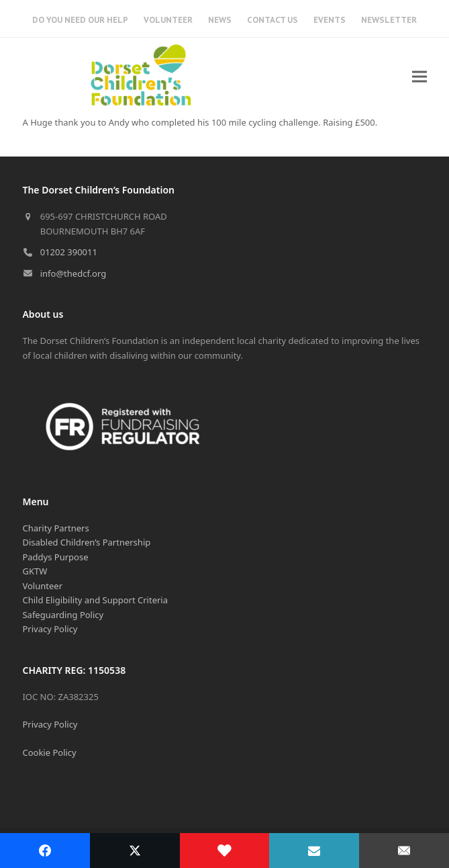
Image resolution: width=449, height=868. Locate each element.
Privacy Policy (50, 629)
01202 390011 (69, 252)
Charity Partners (55, 528)
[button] (419, 76)
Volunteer (42, 586)
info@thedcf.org (73, 273)
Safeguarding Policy (63, 615)
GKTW (35, 571)
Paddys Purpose (55, 557)
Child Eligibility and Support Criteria (95, 600)
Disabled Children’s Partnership (86, 542)
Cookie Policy (49, 752)
